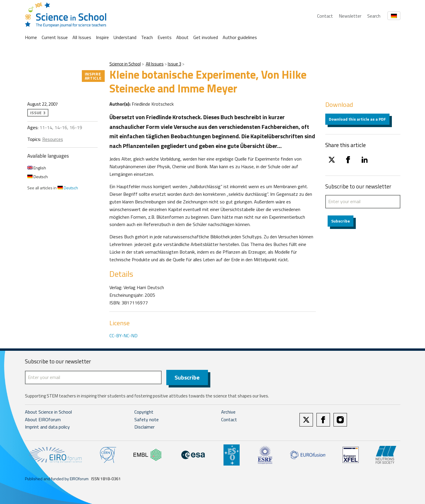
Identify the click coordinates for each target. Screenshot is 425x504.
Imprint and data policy (47, 427)
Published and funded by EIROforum (57, 479)
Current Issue (55, 37)
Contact (325, 16)
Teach (147, 37)
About (182, 37)
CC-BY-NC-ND (123, 336)
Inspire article (93, 76)
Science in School (125, 64)
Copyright (144, 412)
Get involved (206, 37)
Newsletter (350, 16)
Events (165, 37)
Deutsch (38, 177)
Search (374, 16)
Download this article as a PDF (357, 119)
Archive (228, 412)
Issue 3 (175, 64)
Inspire (102, 37)
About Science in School (48, 412)
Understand (125, 37)
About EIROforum (43, 419)
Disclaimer (144, 427)
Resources (53, 139)
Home (31, 37)
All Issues (82, 37)
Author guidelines (240, 37)
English (37, 168)
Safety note (147, 419)
